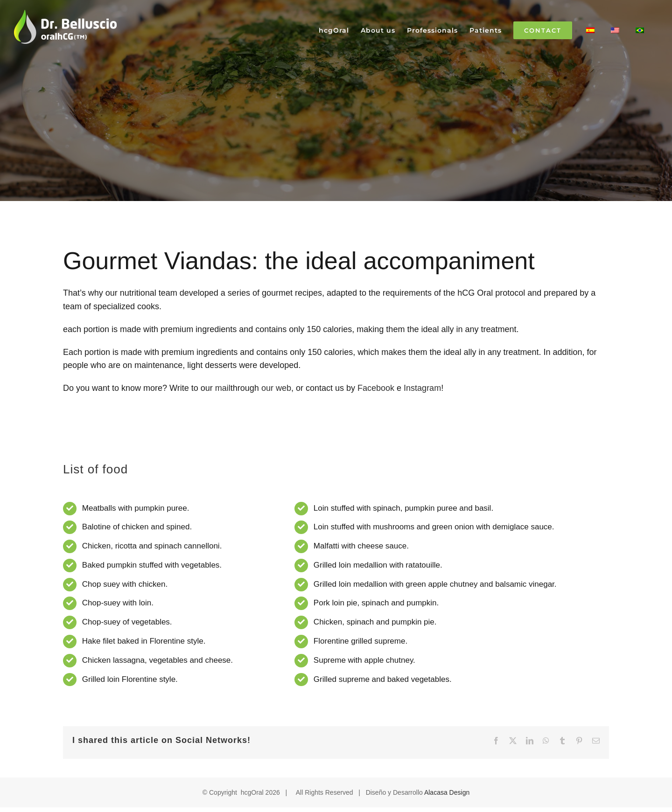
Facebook (376, 388)
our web (276, 388)
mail (223, 388)
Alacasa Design (447, 792)
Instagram (422, 388)
